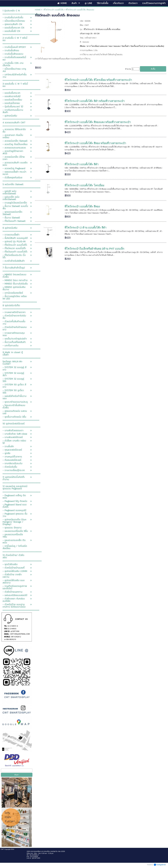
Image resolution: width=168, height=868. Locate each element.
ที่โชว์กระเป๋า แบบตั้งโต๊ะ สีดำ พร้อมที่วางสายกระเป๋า (95, 101)
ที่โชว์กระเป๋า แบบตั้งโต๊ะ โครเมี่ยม (84, 185)
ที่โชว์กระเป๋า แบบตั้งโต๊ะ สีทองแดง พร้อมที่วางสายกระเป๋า (98, 122)
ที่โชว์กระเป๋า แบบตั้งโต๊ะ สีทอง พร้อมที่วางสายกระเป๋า (95, 143)
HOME (38, 10)
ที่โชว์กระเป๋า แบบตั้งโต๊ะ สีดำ (82, 164)
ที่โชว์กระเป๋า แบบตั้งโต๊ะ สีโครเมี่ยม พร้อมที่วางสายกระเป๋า (98, 80)
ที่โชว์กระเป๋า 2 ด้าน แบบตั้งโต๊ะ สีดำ (85, 228)
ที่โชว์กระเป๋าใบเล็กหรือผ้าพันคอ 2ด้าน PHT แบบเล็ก (94, 249)
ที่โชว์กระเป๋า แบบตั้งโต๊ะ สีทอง (82, 206)
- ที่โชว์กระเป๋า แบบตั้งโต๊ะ (53, 10)
